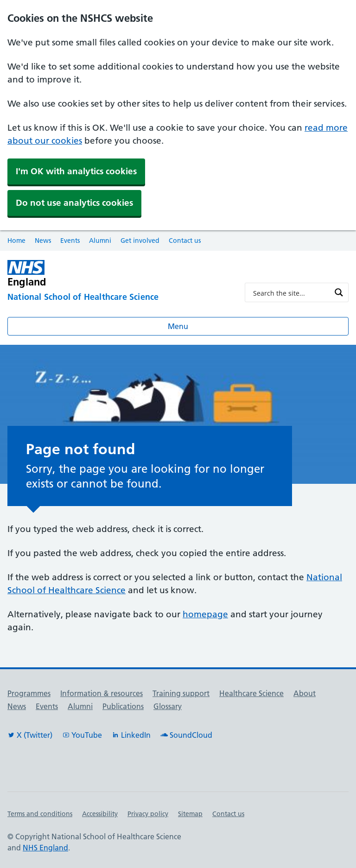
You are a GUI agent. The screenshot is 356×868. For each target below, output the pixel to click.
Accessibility (100, 814)
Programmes (29, 693)
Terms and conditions (40, 814)
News (43, 241)
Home (16, 241)
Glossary (168, 706)
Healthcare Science (251, 693)
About (305, 693)
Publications (123, 706)
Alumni (100, 241)
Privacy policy (148, 814)
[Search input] (291, 292)
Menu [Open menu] (178, 326)
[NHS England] (74, 274)
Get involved (140, 241)
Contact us (185, 241)
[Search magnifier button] (339, 292)
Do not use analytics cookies (74, 203)
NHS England (45, 848)
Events (70, 241)
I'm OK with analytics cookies (76, 171)
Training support (181, 693)
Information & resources (102, 693)
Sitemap (190, 814)
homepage (205, 614)
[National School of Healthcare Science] (119, 298)
